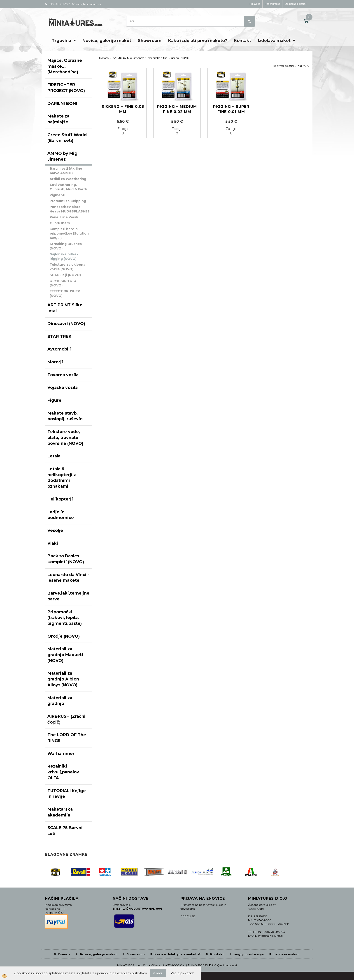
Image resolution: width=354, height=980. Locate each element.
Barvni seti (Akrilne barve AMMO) (66, 171)
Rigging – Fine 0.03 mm (123, 109)
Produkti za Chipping (68, 201)
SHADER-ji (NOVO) (65, 275)
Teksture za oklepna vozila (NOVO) (68, 267)
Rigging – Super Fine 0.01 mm (231, 109)
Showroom (150, 41)
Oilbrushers (60, 223)
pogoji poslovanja (249, 954)
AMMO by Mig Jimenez (128, 58)
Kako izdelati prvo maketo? (198, 41)
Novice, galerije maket (107, 41)
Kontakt (242, 41)
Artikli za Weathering (68, 179)
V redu (158, 973)
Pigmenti (57, 195)
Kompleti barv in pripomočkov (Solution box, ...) (69, 233)
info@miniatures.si (225, 965)
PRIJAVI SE (188, 916)
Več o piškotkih (183, 973)
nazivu (303, 66)
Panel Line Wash (64, 217)
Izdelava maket (274, 41)
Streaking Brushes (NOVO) (66, 246)
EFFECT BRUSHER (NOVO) (65, 293)
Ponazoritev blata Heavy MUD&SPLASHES (70, 209)
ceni (292, 66)
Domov (104, 58)
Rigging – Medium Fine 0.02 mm (177, 109)
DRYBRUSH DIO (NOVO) (63, 283)
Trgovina (61, 41)
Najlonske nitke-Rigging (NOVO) (64, 256)
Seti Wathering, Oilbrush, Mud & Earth (68, 187)
